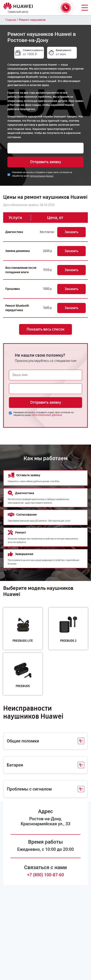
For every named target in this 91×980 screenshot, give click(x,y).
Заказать (71, 232)
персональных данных (42, 176)
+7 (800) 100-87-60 (46, 875)
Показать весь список (45, 329)
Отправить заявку (46, 162)
